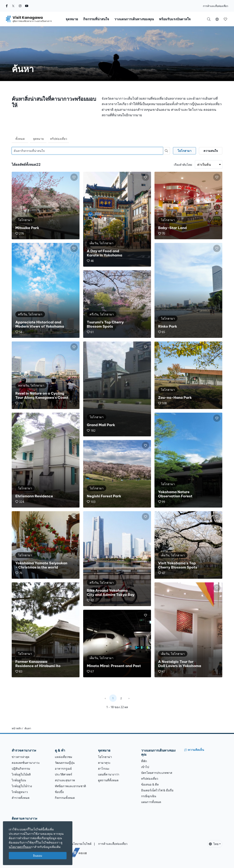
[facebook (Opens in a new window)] (7, 6)
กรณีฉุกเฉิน (149, 796)
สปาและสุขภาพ (65, 780)
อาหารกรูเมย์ (63, 769)
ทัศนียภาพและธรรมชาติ (70, 786)
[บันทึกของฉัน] (225, 19)
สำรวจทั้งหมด (21, 798)
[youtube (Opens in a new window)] (27, 6)
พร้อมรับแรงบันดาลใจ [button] (175, 19)
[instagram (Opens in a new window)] (20, 6)
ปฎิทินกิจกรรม (21, 769)
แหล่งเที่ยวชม (64, 757)
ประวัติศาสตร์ (64, 774)
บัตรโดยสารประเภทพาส (157, 773)
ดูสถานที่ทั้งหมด (108, 780)
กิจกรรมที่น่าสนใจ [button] (96, 19)
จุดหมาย (38, 139)
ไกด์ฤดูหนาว (20, 792)
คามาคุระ (104, 763)
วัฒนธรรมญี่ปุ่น (65, 763)
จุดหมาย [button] (72, 19)
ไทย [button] (214, 844)
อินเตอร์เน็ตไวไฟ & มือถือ (157, 790)
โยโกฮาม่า (105, 757)
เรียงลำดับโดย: (183, 165)
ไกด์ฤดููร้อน (19, 780)
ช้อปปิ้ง (59, 792)
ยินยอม (38, 856)
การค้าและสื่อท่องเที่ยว (216, 6)
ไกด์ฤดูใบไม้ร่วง (22, 786)
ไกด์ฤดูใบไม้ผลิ (21, 774)
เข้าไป (145, 767)
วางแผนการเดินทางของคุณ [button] (134, 19)
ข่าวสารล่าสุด (20, 757)
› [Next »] (129, 698)
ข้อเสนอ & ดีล (150, 784)
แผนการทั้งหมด (151, 802)
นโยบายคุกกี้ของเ (20, 847)
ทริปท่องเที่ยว (59, 139)
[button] (217, 19)
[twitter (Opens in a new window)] (13, 6)
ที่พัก (144, 761)
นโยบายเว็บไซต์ (81, 844)
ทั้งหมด (20, 139)
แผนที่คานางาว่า (109, 774)
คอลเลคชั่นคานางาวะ (26, 763)
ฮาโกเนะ (104, 769)
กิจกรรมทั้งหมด (65, 798)
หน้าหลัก (17, 728)
